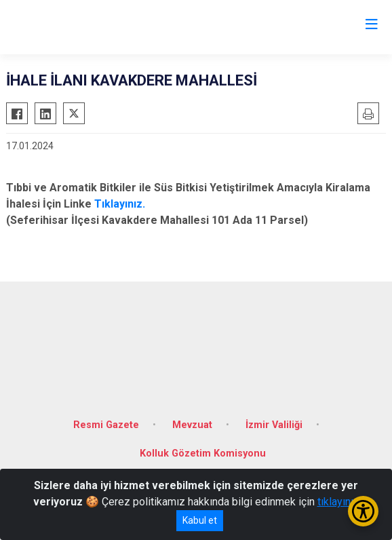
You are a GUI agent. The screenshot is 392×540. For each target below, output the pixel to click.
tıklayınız (338, 502)
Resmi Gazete (106, 425)
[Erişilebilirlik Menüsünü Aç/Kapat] (363, 511)
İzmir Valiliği (274, 425)
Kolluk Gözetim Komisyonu (203, 454)
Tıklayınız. (120, 204)
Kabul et (200, 520)
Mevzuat (192, 425)
